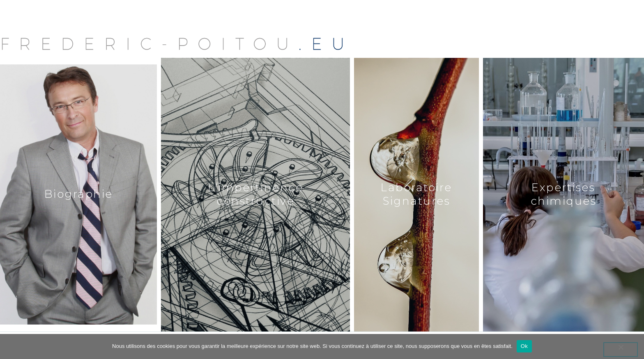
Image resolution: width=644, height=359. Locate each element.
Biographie (79, 194)
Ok (524, 346)
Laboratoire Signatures (416, 194)
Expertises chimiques (564, 194)
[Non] (621, 350)
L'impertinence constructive (255, 194)
